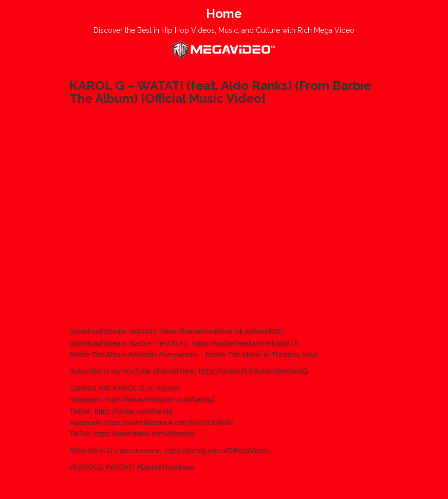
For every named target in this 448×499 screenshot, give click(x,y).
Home (224, 14)
